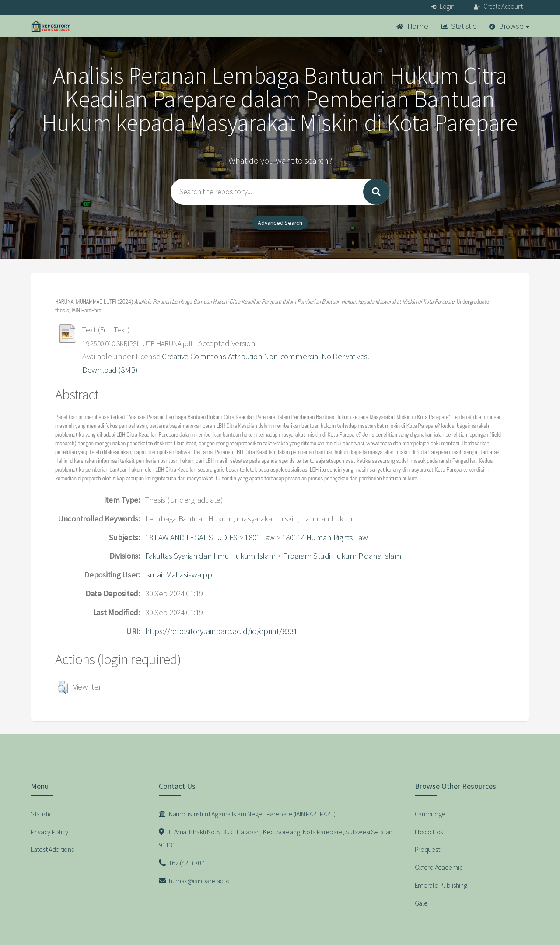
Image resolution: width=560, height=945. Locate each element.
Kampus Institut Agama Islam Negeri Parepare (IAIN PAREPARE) (247, 814)
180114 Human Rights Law (325, 537)
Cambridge (430, 814)
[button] (63, 687)
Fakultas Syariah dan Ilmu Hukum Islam (211, 556)
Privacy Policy (49, 832)
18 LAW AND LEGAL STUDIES (191, 537)
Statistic (459, 26)
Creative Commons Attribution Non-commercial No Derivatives (265, 356)
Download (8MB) (110, 370)
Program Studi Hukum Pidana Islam (342, 556)
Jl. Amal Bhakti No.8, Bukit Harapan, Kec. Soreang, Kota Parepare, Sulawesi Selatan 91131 (276, 838)
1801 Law (260, 537)
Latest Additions (52, 849)
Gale (421, 903)
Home (412, 26)
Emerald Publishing (441, 885)
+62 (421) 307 (182, 863)
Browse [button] (509, 26)
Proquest (427, 849)
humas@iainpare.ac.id (194, 881)
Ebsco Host (430, 832)
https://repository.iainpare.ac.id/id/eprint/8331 (221, 631)
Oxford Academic (439, 867)
